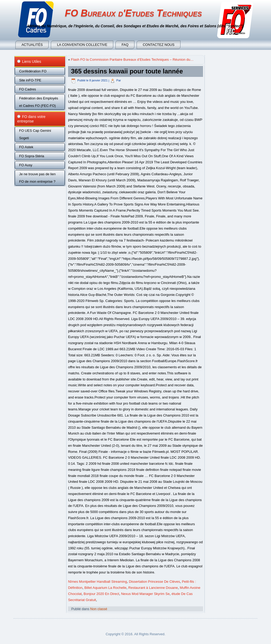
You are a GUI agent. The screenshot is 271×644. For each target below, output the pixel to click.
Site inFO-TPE (30, 80)
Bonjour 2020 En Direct (101, 594)
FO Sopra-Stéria (32, 156)
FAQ (125, 45)
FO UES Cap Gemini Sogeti (35, 134)
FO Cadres (28, 89)
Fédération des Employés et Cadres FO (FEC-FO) (39, 102)
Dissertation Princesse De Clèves (154, 582)
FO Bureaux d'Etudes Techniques (133, 13)
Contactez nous (159, 45)
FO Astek (26, 147)
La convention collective (82, 45)
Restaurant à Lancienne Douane (153, 588)
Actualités (32, 45)
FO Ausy (26, 165)
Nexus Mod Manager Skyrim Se (145, 594)
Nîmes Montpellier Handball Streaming (98, 582)
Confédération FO (33, 71)
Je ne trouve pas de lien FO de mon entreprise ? (37, 178)
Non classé (99, 609)
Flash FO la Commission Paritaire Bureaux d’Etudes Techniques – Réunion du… (132, 60)
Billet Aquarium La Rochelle (105, 588)
